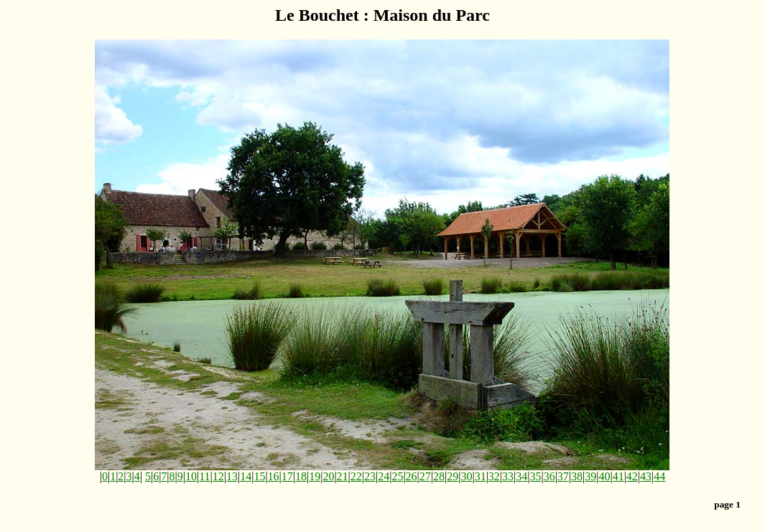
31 (481, 476)
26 (412, 476)
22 (356, 476)
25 (397, 476)
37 (563, 476)
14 (246, 476)
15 (259, 476)
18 (301, 476)
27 (425, 476)
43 (646, 476)
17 (287, 476)
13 (232, 476)
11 (204, 476)
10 (191, 476)
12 (218, 476)
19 (315, 476)
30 (466, 476)
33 (508, 476)
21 (343, 476)
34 (521, 476)
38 (577, 476)
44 (659, 476)
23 (370, 476)
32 (494, 476)
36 (550, 476)
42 (632, 476)
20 (328, 476)
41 (618, 476)
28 (439, 476)
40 (604, 476)
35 (535, 476)
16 (274, 476)
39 (590, 476)
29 (453, 476)
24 (384, 476)
